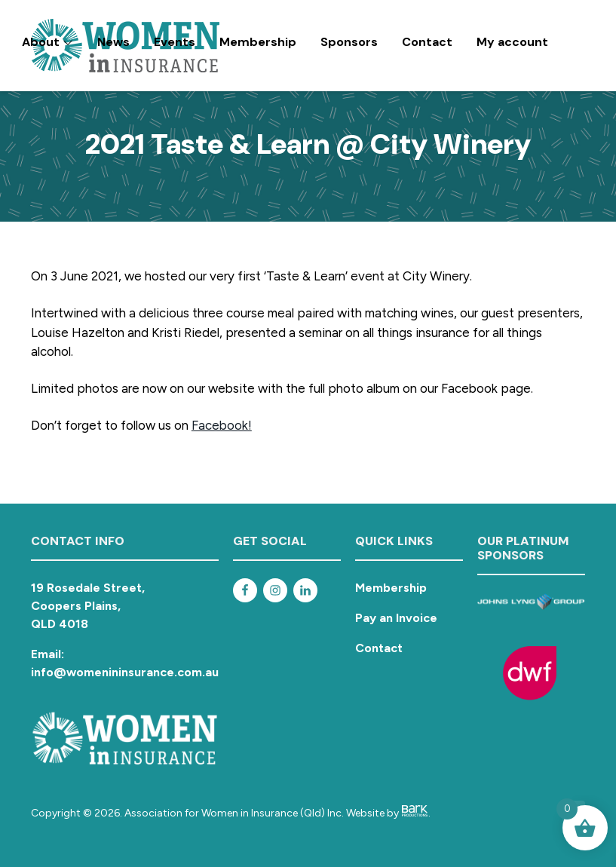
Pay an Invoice (396, 618)
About (48, 42)
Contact (427, 42)
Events (175, 42)
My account (512, 42)
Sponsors (349, 42)
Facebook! (222, 425)
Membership (258, 42)
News (113, 42)
